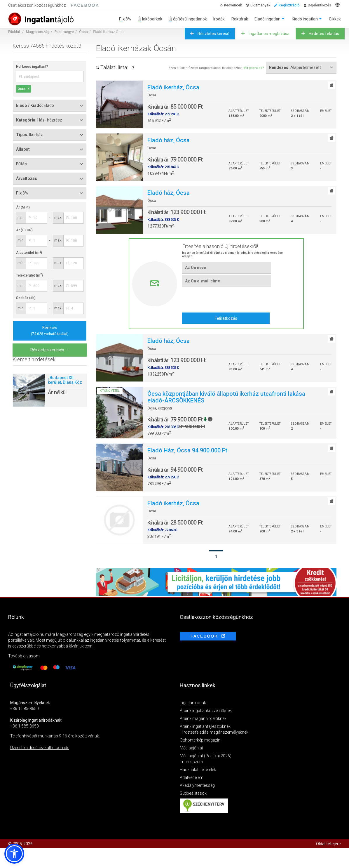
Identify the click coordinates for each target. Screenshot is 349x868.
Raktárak (240, 19)
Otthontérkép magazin (200, 740)
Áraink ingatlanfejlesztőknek (205, 726)
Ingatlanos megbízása (269, 34)
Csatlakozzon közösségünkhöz (37, 5)
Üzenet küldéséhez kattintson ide (40, 748)
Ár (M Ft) (23, 207)
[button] (14, 854)
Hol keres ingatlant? (32, 67)
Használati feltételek (198, 770)
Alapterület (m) (29, 253)
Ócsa (83, 32)
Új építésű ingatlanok (188, 19)
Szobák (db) (26, 298)
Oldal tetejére (328, 844)
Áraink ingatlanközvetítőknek (206, 711)
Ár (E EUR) (24, 230)
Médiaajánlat (191, 748)
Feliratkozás (226, 318)
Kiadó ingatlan (305, 19)
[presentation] (226, 300)
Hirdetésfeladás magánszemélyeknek (214, 732)
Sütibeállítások (193, 793)
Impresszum (191, 762)
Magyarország (38, 32)
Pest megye (64, 32)
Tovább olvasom (24, 656)
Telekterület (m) (29, 275)
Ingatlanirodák (193, 703)
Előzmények (260, 5)
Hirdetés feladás (323, 34)
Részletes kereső (213, 34)
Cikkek (335, 19)
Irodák (219, 19)
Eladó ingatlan (267, 19)
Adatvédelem (192, 777)
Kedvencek (233, 5)
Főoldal (14, 32)
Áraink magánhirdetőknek (203, 718)
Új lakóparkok (150, 19)
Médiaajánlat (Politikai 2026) (206, 756)
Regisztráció (289, 5)
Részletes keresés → (50, 350)
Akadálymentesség (197, 785)
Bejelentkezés (320, 5)
